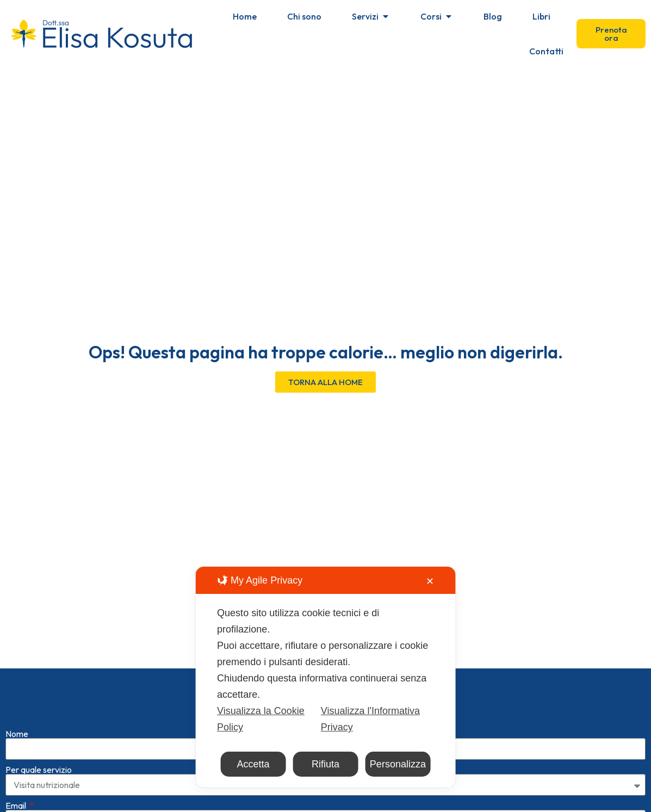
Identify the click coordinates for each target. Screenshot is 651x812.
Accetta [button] (253, 764)
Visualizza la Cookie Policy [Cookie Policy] (261, 719)
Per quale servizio (39, 752)
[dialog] (325, 677)
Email (17, 788)
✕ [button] (430, 581)
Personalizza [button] (398, 764)
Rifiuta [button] (325, 764)
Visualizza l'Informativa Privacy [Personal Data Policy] (370, 719)
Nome (17, 716)
